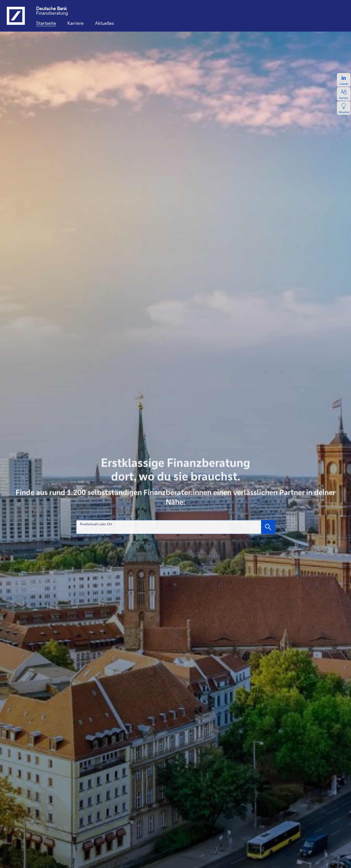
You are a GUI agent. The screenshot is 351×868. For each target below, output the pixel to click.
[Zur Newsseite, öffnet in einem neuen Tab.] (344, 108)
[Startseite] (46, 23)
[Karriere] (76, 23)
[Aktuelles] (104, 23)
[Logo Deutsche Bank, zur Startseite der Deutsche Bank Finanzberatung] (16, 16)
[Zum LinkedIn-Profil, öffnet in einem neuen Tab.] (344, 80)
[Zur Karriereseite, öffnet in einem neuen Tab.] (344, 94)
